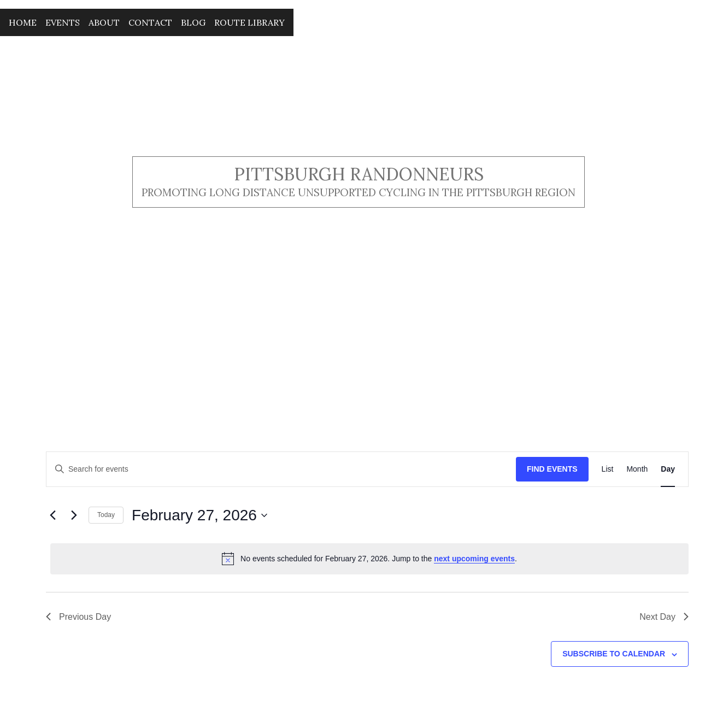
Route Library (249, 22)
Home (23, 22)
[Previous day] (52, 515)
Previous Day (78, 617)
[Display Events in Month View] (637, 469)
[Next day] (74, 515)
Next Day (664, 617)
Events (63, 22)
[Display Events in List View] (608, 469)
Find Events (552, 469)
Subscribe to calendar (614, 654)
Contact (150, 22)
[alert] (369, 559)
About (104, 22)
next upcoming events (474, 559)
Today (106, 515)
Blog (193, 22)
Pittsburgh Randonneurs (359, 174)
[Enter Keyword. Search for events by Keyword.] (281, 469)
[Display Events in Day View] (668, 469)
